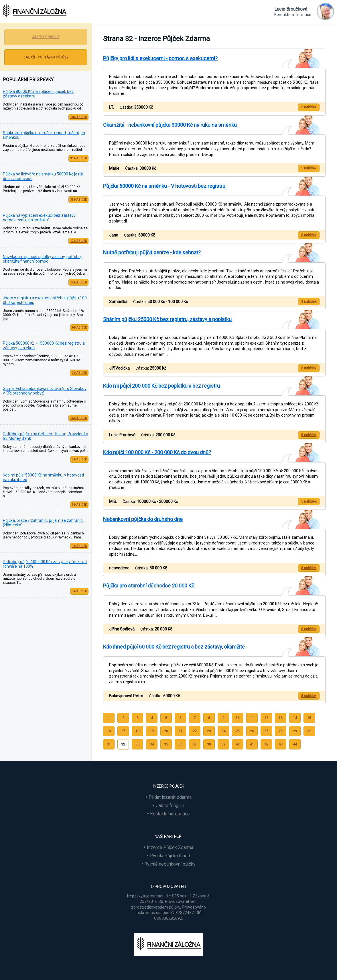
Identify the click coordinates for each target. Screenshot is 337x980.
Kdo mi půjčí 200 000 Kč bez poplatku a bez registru (161, 386)
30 (309, 731)
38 (209, 744)
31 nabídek (78, 158)
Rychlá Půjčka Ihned (170, 856)
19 (152, 731)
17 (123, 731)
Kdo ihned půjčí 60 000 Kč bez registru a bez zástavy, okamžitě (174, 647)
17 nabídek (78, 241)
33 (137, 744)
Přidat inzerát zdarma (170, 797)
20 (166, 731)
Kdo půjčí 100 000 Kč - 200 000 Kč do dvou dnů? (157, 452)
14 (295, 718)
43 (281, 744)
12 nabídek (78, 282)
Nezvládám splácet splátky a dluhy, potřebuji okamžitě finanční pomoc (43, 259)
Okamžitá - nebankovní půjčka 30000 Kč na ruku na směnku (170, 125)
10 (238, 718)
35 (166, 744)
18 (137, 731)
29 (295, 731)
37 (195, 744)
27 (266, 731)
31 (109, 744)
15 (309, 718)
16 (109, 731)
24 (223, 731)
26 (252, 731)
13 (281, 718)
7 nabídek (79, 373)
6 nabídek (79, 328)
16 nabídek (78, 418)
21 (180, 731)
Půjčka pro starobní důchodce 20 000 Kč (149, 586)
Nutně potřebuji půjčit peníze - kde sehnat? (152, 252)
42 (266, 744)
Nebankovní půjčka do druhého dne (143, 519)
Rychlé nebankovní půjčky (170, 864)
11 (252, 718)
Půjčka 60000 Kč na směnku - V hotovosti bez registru (164, 186)
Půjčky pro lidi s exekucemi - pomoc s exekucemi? (160, 58)
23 (209, 731)
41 (252, 744)
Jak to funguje (46, 37)
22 (195, 731)
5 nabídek (309, 107)
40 (238, 744)
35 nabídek (78, 200)
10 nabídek (78, 117)
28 (281, 731)
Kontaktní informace (170, 814)
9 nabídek (79, 505)
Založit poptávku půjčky (46, 57)
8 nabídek (79, 591)
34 (152, 744)
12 (266, 718)
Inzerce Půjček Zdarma (170, 847)
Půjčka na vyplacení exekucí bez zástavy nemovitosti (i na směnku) (39, 218)
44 (295, 744)
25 (238, 731)
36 (180, 744)
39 (223, 744)
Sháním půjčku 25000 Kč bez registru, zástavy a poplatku (167, 319)
